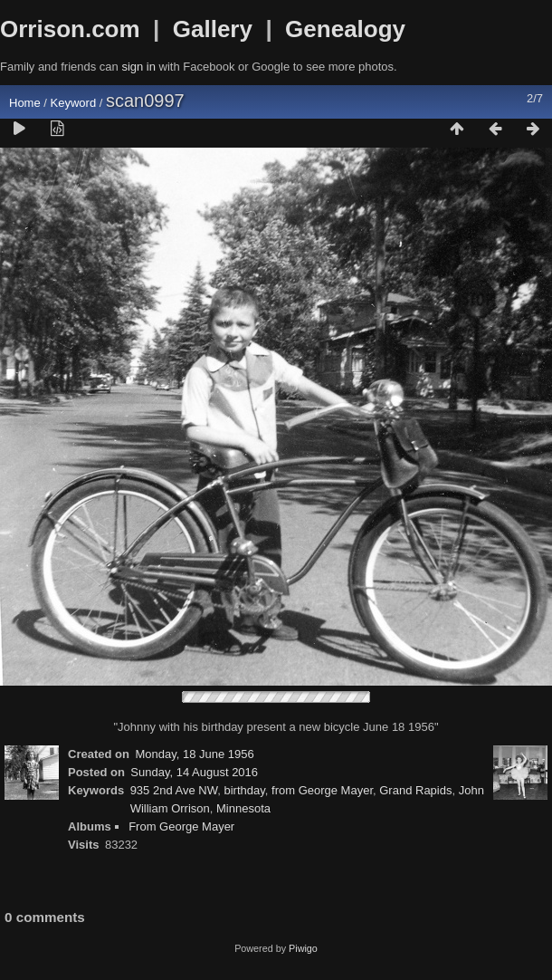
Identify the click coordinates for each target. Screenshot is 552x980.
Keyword (74, 103)
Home (25, 103)
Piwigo (303, 948)
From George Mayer (181, 826)
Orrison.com (70, 29)
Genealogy (345, 29)
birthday (244, 790)
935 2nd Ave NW (174, 790)
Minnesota (243, 808)
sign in (138, 67)
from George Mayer (322, 790)
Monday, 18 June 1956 (194, 754)
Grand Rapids (415, 790)
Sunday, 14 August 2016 (194, 772)
